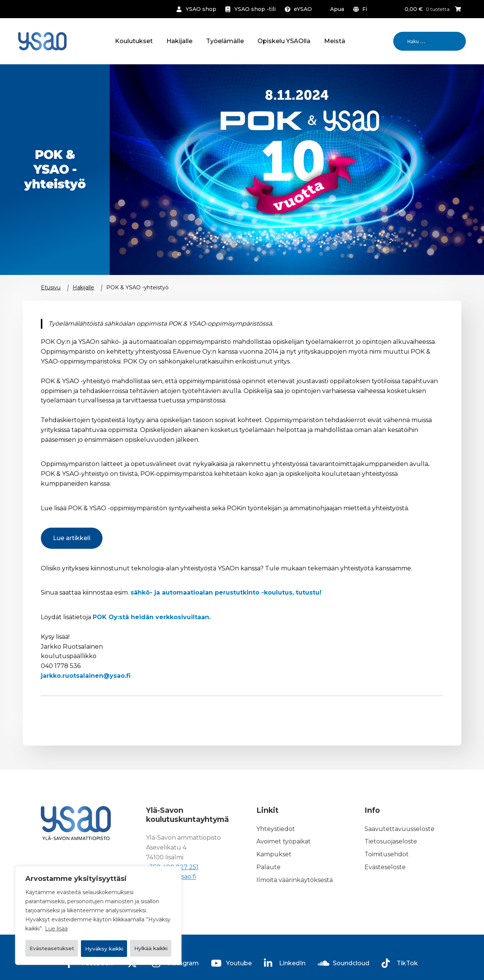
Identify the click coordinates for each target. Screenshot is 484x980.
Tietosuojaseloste (391, 842)
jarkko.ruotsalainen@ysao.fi (86, 676)
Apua (337, 9)
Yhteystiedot (276, 829)
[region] (98, 906)
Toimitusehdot (387, 855)
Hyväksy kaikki (98, 949)
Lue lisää (56, 910)
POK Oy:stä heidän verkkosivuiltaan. (152, 617)
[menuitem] (362, 9)
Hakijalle (179, 41)
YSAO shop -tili (255, 9)
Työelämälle (225, 41)
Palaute (268, 867)
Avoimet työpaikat (284, 842)
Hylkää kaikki (138, 929)
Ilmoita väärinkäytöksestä (295, 880)
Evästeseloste (385, 867)
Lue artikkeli (72, 538)
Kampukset (274, 855)
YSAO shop (201, 9)
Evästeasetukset (63, 929)
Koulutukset (134, 41)
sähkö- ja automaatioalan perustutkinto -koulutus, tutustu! (226, 593)
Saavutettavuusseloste (399, 829)
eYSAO (303, 9)
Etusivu (51, 287)
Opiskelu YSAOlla (284, 41)
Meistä (335, 41)
